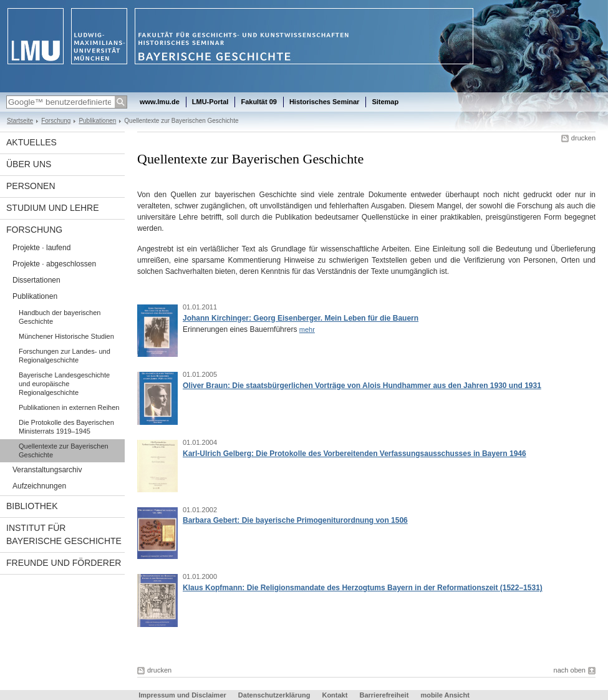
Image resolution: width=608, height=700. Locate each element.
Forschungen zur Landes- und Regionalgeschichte (65, 356)
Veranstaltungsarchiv (47, 470)
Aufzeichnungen (39, 486)
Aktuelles (31, 142)
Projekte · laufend (41, 248)
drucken (583, 138)
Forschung (56, 121)
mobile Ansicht (445, 695)
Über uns (29, 164)
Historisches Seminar (325, 102)
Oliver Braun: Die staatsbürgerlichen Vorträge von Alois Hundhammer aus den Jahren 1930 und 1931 (362, 386)
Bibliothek (32, 506)
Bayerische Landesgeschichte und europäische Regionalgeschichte (64, 384)
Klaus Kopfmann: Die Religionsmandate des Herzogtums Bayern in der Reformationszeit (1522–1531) (363, 588)
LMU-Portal (210, 102)
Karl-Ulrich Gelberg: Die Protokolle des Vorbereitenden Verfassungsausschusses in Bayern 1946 (355, 454)
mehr (307, 329)
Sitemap (385, 102)
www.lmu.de (160, 102)
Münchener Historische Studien (66, 336)
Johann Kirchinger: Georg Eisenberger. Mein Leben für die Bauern (301, 318)
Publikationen (97, 121)
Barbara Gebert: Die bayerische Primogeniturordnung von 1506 (295, 520)
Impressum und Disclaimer (182, 695)
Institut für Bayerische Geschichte (64, 534)
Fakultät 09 (258, 102)
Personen (31, 186)
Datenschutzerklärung (274, 695)
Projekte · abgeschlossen (54, 264)
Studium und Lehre (53, 208)
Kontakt (335, 695)
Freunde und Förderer (64, 563)
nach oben (570, 670)
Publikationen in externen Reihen (69, 407)
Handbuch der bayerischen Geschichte (60, 317)
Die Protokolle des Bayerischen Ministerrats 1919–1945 (66, 427)
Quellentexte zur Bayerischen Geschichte (64, 450)
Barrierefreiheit (385, 695)
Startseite (20, 121)
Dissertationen (36, 280)
